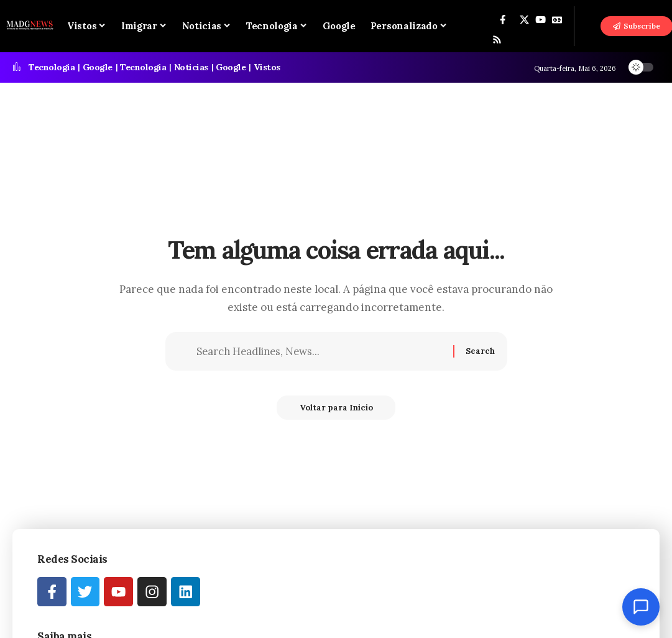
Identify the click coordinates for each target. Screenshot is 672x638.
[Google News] (557, 20)
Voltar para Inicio (336, 409)
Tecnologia (52, 67)
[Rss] (497, 40)
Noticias (191, 67)
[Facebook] (503, 20)
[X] (524, 20)
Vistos (267, 67)
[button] (588, 26)
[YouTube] (541, 20)
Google (98, 67)
